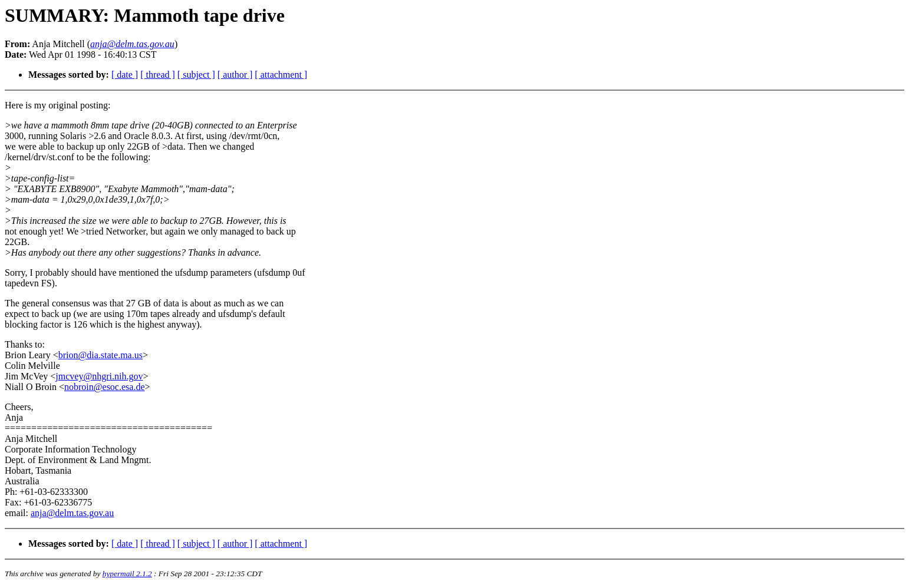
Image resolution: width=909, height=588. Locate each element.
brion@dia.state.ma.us (101, 355)
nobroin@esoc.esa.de (104, 387)
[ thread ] (158, 75)
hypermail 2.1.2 (127, 574)
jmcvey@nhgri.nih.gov (99, 376)
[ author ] (235, 75)
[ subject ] (196, 75)
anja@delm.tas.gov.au (72, 513)
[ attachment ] (281, 75)
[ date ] (125, 75)
